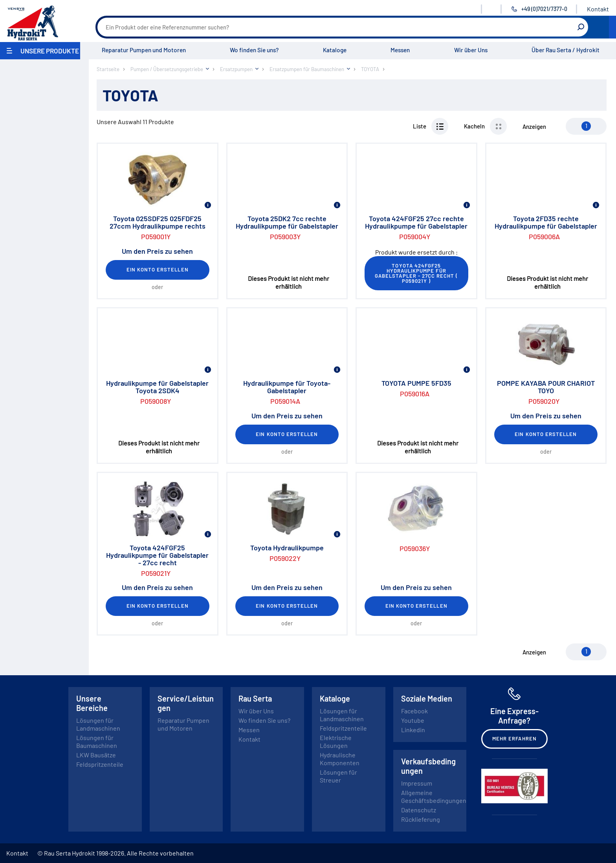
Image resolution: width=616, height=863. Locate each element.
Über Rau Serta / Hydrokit (566, 50)
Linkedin (413, 730)
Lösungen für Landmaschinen (98, 724)
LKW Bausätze (96, 755)
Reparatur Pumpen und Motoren (144, 50)
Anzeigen (534, 126)
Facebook (414, 711)
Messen (400, 50)
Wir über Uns (471, 50)
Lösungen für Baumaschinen (97, 741)
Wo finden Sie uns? (254, 50)
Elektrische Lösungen (336, 741)
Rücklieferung (421, 819)
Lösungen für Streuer (338, 776)
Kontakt (598, 9)
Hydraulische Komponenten (340, 759)
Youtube (413, 720)
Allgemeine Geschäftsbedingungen (434, 796)
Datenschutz (419, 810)
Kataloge (335, 50)
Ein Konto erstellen (158, 269)
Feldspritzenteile (100, 764)
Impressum (417, 783)
